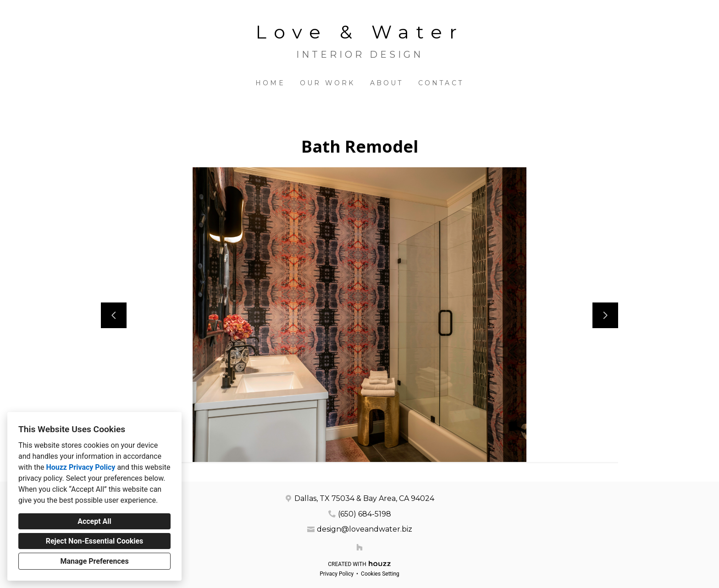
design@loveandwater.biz (365, 529)
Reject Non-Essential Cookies (95, 541)
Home (270, 83)
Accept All (94, 521)
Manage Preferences (94, 561)
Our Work (328, 83)
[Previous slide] (114, 315)
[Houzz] (359, 547)
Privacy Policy (337, 574)
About (387, 83)
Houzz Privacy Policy (80, 467)
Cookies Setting (380, 574)
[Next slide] (605, 315)
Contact (441, 83)
